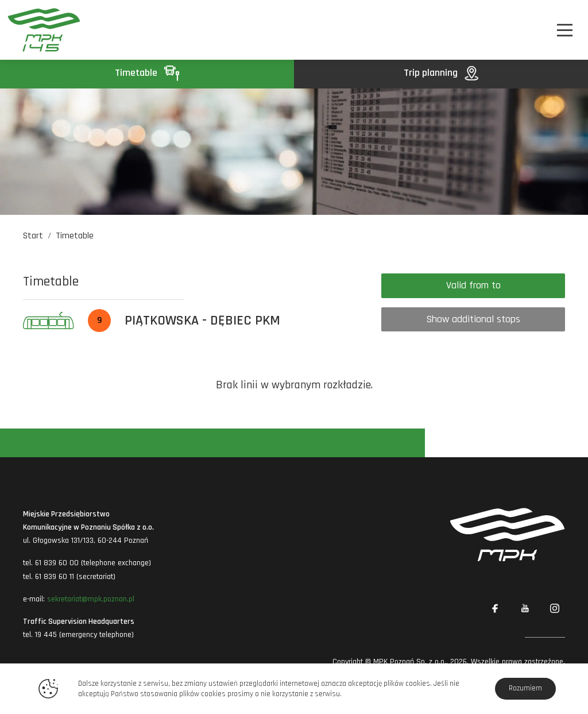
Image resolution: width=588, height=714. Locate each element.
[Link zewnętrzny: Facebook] (495, 608)
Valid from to (473, 285)
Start (33, 236)
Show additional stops (473, 319)
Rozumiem (525, 688)
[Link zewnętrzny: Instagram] (555, 608)
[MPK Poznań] (50, 30)
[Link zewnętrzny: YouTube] (525, 608)
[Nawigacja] (565, 30)
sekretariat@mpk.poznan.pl (91, 599)
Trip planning (441, 73)
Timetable (147, 73)
